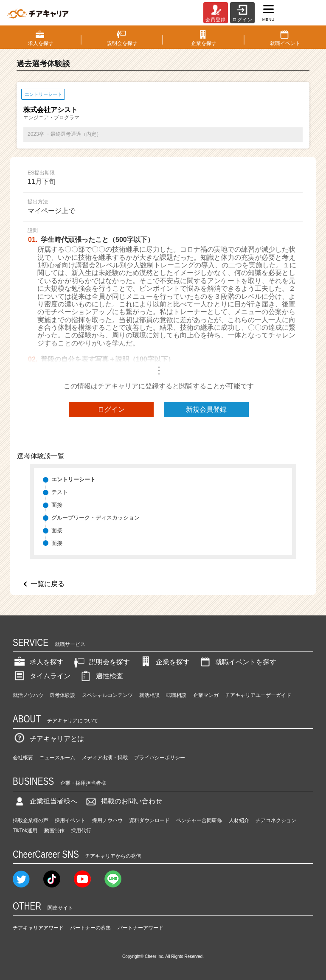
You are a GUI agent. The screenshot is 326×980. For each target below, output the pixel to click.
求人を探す (38, 662)
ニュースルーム (57, 758)
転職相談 (176, 695)
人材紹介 (239, 820)
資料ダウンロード (149, 820)
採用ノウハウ (107, 820)
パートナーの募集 (90, 928)
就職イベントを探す (237, 662)
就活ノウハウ (28, 695)
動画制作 (54, 831)
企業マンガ (206, 695)
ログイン (111, 409)
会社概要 (23, 758)
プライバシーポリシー (160, 758)
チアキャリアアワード (38, 928)
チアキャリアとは (48, 739)
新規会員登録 (206, 409)
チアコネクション (276, 820)
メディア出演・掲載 (105, 758)
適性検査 (101, 676)
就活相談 (149, 695)
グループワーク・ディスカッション (96, 518)
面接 (57, 505)
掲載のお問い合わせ (123, 801)
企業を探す (164, 662)
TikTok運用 (25, 831)
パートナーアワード (141, 928)
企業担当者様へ (45, 801)
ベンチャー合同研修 (199, 820)
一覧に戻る (48, 584)
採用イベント (70, 820)
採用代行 (81, 831)
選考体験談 (62, 695)
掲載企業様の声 (31, 820)
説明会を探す (101, 662)
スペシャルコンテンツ (107, 695)
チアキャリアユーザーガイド (258, 695)
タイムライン (42, 676)
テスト (60, 492)
